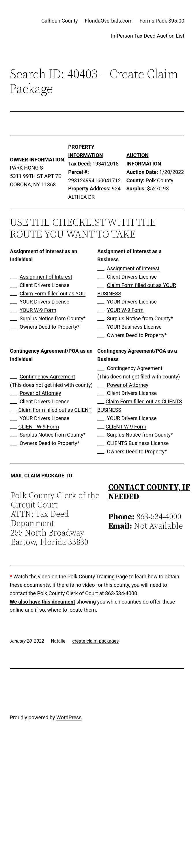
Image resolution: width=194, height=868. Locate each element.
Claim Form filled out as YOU (53, 294)
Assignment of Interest (46, 277)
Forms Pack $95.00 (162, 21)
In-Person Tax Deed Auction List (148, 36)
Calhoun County (60, 21)
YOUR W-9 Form (38, 310)
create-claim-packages (95, 641)
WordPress (69, 717)
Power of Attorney (40, 393)
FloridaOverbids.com (109, 21)
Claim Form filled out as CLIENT (55, 410)
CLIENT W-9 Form (39, 427)
